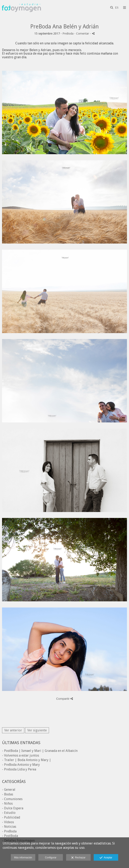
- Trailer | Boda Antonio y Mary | (27, 760)
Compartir (64, 699)
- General (9, 790)
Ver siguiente (37, 730)
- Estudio (9, 813)
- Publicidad (11, 817)
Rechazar (78, 858)
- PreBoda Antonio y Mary (21, 765)
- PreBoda (9, 831)
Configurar (51, 858)
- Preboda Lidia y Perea (19, 769)
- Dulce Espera (13, 808)
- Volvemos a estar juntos (21, 755)
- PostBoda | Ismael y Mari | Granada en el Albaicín (40, 751)
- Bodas (8, 794)
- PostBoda (10, 836)
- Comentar (82, 34)
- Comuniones (12, 799)
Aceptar (106, 858)
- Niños (7, 803)
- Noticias (9, 827)
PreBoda (68, 34)
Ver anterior (13, 730)
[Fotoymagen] (21, 8)
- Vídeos (8, 822)
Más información (23, 858)
